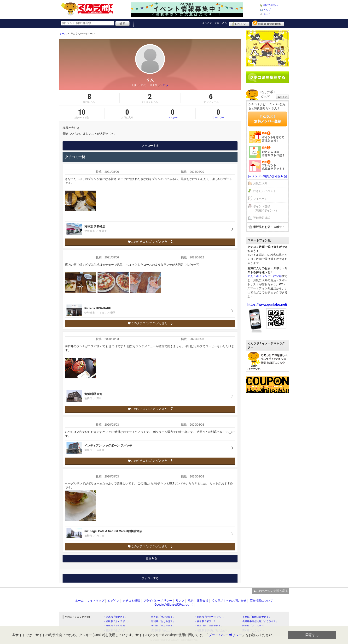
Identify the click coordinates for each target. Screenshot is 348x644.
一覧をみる (150, 558)
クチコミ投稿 (131, 601)
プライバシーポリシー (158, 601)
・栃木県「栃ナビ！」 (115, 617)
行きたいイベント (265, 191)
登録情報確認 (262, 218)
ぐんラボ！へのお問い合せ (229, 601)
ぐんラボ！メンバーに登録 (265, 276)
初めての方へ (271, 5)
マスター (173, 113)
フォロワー (218, 113)
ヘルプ (267, 10)
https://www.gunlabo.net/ (267, 304)
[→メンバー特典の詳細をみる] (268, 176)
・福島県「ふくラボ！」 (116, 621)
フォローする (150, 146)
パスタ (165, 85)
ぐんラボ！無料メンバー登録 (267, 119)
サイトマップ (96, 601)
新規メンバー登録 (268, 23)
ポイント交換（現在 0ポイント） (266, 208)
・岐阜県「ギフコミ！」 (208, 621)
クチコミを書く (267, 77)
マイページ (260, 199)
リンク (180, 601)
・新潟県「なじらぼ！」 (162, 621)
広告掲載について (261, 601)
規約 (191, 601)
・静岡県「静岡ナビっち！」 (210, 617)
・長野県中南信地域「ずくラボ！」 (259, 621)
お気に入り (260, 183)
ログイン (239, 23)
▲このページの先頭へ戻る (271, 591)
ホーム (267, 14)
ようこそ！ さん (215, 23)
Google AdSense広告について (174, 605)
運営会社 (203, 601)
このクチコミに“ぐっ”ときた (150, 242)
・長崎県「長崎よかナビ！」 (255, 617)
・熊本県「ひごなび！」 (162, 617)
